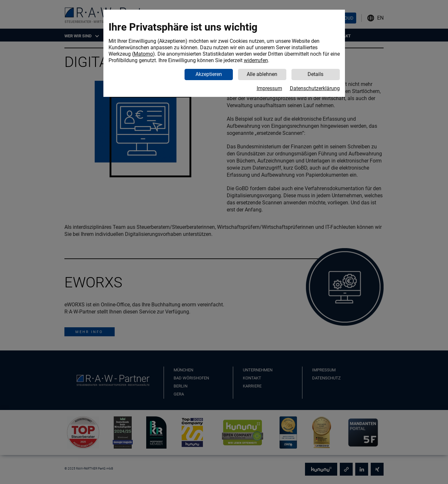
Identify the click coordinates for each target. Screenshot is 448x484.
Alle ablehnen (262, 74)
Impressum (269, 88)
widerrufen (256, 60)
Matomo (143, 54)
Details (315, 74)
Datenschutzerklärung (315, 88)
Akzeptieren (209, 74)
